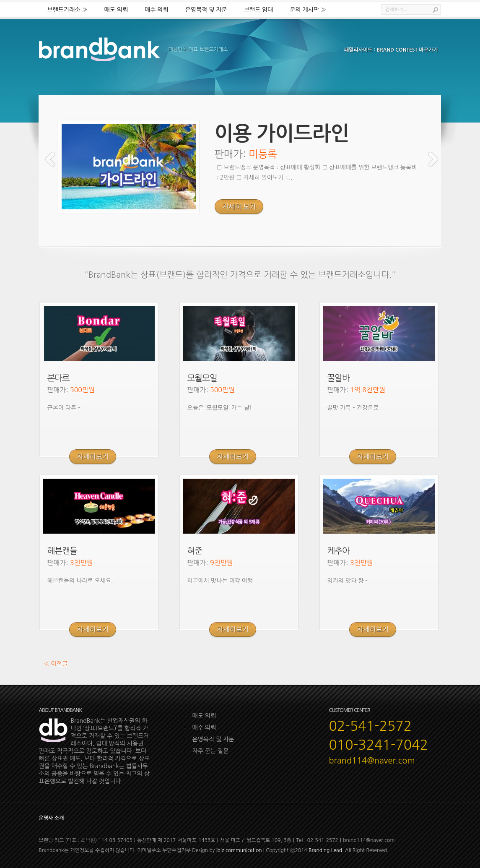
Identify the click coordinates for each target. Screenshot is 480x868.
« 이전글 (56, 664)
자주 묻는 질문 (211, 751)
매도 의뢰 (116, 10)
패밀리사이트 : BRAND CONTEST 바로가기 (391, 50)
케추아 (339, 551)
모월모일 (202, 378)
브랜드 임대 (259, 10)
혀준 (195, 551)
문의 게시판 (308, 10)
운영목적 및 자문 (206, 10)
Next (433, 159)
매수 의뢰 (157, 10)
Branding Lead (325, 850)
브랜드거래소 (67, 10)
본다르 (58, 378)
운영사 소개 (52, 818)
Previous (50, 159)
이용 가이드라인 (282, 134)
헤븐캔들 (62, 551)
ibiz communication (239, 850)
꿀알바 (339, 378)
